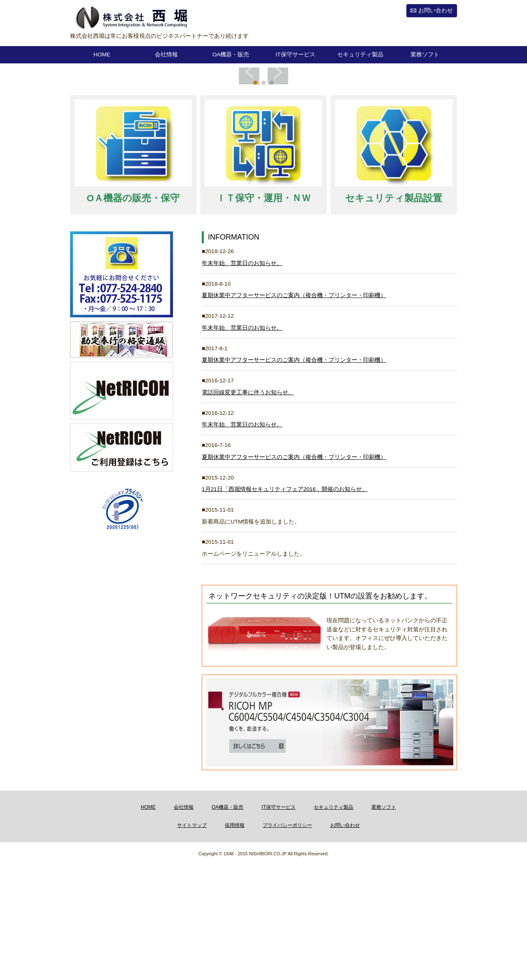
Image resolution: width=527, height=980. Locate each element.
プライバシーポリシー (287, 940)
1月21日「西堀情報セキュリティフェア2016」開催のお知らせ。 (285, 604)
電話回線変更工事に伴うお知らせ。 (248, 507)
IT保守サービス (295, 55)
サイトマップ (192, 940)
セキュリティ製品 (360, 55)
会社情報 (166, 55)
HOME (102, 55)
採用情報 (235, 940)
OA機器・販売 (231, 55)
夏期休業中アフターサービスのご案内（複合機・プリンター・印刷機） (294, 410)
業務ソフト (425, 55)
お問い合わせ (436, 10)
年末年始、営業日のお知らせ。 (242, 378)
